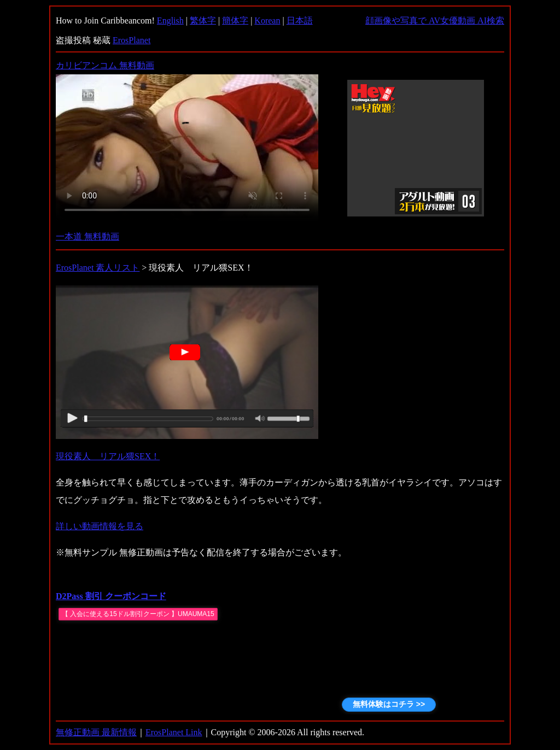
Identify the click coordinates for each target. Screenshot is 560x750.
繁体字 (203, 20)
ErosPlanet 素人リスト (98, 268)
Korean (267, 20)
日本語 (300, 20)
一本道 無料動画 (87, 236)
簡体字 (235, 20)
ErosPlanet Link (174, 732)
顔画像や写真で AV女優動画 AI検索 (435, 20)
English (170, 20)
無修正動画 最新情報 (96, 732)
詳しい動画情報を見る (100, 526)
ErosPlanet (132, 40)
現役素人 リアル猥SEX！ (108, 456)
